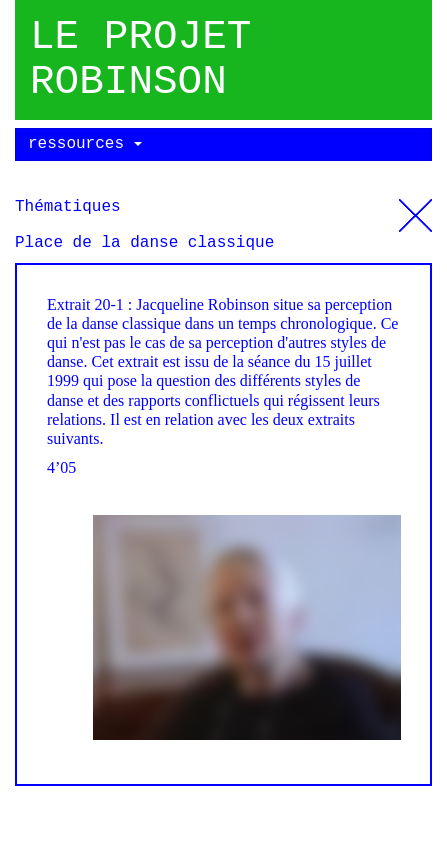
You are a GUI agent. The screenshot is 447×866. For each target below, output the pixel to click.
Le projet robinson (140, 60)
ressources (85, 144)
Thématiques (415, 208)
